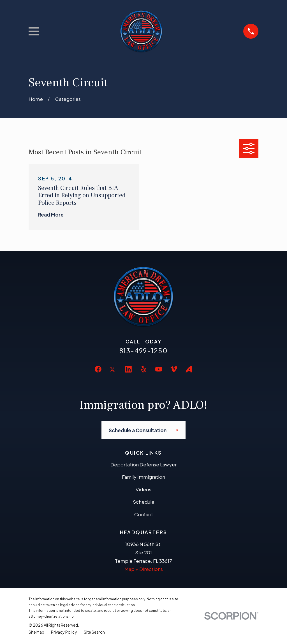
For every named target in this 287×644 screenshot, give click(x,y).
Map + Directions (144, 569)
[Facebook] (98, 369)
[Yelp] (143, 369)
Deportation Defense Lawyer (143, 464)
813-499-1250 (144, 351)
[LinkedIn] (128, 369)
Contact (144, 514)
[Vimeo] (174, 369)
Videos (143, 489)
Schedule (144, 502)
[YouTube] (159, 369)
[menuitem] (36, 632)
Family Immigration (143, 477)
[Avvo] (189, 369)
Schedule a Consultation (144, 430)
